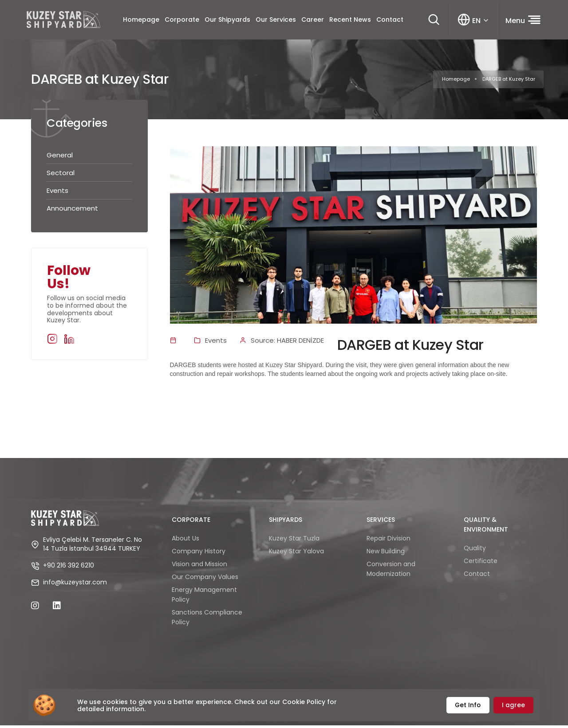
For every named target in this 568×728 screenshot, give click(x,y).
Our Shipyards (227, 21)
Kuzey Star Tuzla (294, 540)
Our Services (275, 21)
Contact (389, 21)
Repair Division (389, 540)
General (60, 158)
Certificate (481, 563)
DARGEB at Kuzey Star (509, 82)
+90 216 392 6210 (69, 568)
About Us (185, 540)
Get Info (468, 705)
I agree (514, 705)
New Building (386, 553)
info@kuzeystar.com (75, 585)
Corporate (181, 21)
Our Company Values (205, 579)
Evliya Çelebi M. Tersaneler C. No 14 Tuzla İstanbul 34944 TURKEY (93, 547)
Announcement (72, 211)
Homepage (141, 21)
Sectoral (61, 175)
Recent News (350, 21)
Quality (475, 550)
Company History (199, 553)
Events (57, 193)
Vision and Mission (199, 566)
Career (312, 21)
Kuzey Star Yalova (296, 553)
